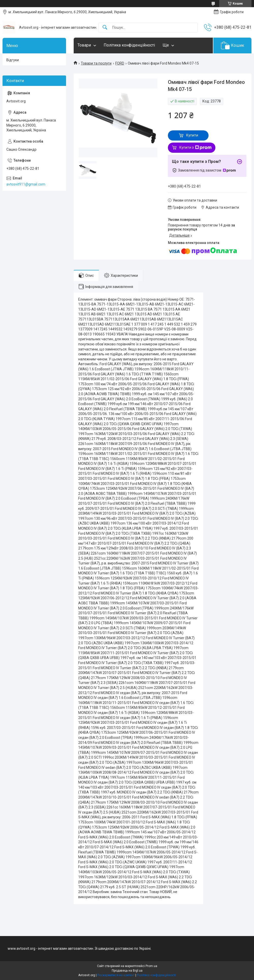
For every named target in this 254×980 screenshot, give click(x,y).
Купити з (195, 148)
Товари (84, 45)
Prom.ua (151, 966)
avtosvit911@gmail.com (26, 184)
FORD (120, 63)
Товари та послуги (96, 63)
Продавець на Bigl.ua (127, 971)
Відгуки (13, 60)
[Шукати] (105, 28)
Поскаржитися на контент (116, 975)
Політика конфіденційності (129, 45)
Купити (192, 135)
